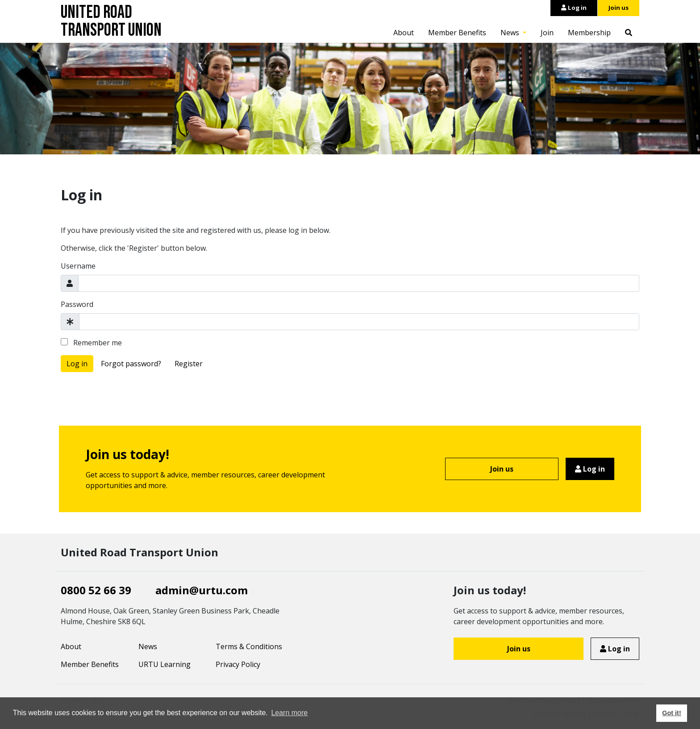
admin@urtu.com (202, 590)
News (511, 33)
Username (78, 266)
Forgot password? (131, 364)
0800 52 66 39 (96, 590)
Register (189, 364)
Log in (574, 8)
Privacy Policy (238, 664)
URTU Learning (165, 664)
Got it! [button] (671, 713)
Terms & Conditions (249, 646)
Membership (589, 33)
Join (547, 33)
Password (77, 304)
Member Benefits (457, 33)
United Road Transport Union (111, 21)
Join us (619, 8)
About (404, 33)
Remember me (91, 343)
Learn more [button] (289, 713)
